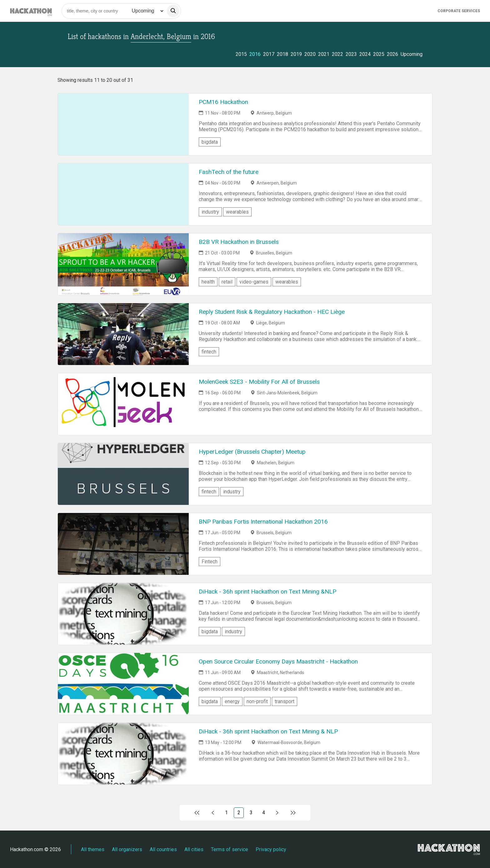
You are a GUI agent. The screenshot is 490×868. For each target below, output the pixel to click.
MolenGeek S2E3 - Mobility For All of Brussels (259, 382)
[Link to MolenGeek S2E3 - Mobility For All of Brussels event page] (123, 404)
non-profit (257, 701)
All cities (194, 849)
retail (227, 282)
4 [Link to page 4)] (264, 813)
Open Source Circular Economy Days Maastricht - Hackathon (278, 661)
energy (232, 701)
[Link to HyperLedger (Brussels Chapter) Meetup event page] (123, 474)
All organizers (127, 849)
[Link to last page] (293, 813)
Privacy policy (271, 849)
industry (210, 212)
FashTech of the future (229, 172)
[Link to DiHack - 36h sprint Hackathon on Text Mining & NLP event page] (123, 754)
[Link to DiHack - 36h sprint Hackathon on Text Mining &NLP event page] (123, 614)
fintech (209, 352)
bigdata (210, 142)
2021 (324, 54)
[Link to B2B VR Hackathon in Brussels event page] (123, 264)
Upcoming (412, 54)
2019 (296, 54)
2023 (351, 54)
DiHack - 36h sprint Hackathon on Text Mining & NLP (268, 731)
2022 (337, 54)
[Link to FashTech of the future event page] (123, 194)
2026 (392, 54)
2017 (269, 54)
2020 (310, 54)
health (208, 282)
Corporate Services (459, 11)
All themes (93, 849)
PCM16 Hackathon (223, 102)
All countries (163, 849)
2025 (379, 54)
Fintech (210, 562)
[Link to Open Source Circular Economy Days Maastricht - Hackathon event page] (123, 684)
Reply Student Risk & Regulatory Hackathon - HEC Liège (272, 312)
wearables (237, 212)
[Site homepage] (31, 11)
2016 (255, 54)
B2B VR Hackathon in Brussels (239, 242)
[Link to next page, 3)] (277, 813)
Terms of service (230, 849)
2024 (365, 54)
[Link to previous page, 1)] (213, 813)
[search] (173, 11)
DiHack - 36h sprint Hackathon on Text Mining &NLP (267, 592)
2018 (282, 54)
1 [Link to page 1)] (226, 813)
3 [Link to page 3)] (251, 813)
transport (285, 701)
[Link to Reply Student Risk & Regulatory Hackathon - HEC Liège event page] (123, 334)
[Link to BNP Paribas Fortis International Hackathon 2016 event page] (123, 544)
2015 (241, 54)
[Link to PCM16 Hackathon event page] (123, 124)
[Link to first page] (197, 813)
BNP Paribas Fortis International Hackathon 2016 (263, 522)
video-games (254, 282)
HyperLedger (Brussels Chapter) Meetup (252, 452)
